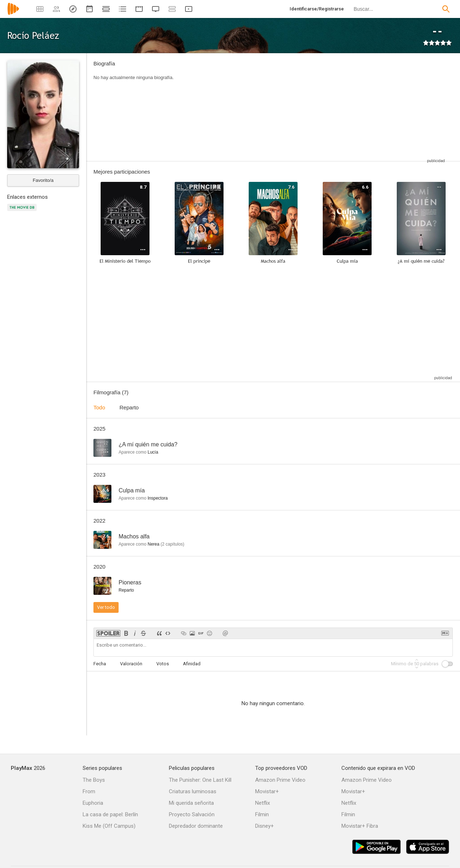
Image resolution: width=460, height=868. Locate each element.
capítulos (172, 544)
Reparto (129, 407)
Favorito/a (43, 180)
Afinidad (192, 664)
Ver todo (106, 607)
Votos (163, 664)
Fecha (100, 664)
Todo (99, 407)
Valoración (131, 664)
